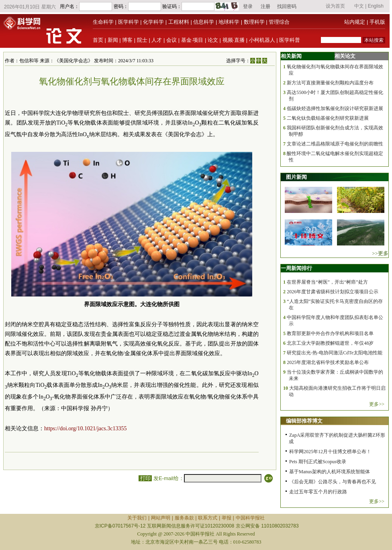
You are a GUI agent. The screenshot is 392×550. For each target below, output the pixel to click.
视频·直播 (234, 40)
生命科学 (103, 22)
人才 (157, 40)
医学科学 (129, 22)
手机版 (377, 22)
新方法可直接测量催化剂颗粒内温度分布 (330, 83)
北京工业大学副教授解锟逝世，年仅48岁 (330, 343)
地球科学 (229, 22)
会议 (171, 40)
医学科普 (290, 40)
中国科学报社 (250, 518)
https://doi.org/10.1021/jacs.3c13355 (85, 428)
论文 (213, 40)
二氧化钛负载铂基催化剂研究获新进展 (328, 118)
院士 (142, 40)
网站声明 (161, 518)
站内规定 (355, 22)
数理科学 (254, 22)
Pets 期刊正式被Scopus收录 (318, 462)
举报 (227, 518)
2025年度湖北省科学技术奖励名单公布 (328, 362)
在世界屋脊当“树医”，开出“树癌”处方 (327, 282)
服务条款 (184, 518)
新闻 (113, 40)
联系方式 (208, 518)
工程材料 (179, 22)
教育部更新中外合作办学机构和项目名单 (330, 333)
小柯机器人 (262, 40)
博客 (127, 40)
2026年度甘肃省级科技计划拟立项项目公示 (333, 292)
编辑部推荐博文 (304, 421)
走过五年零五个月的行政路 (318, 492)
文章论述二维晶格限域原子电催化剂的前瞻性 (335, 144)
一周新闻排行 (296, 268)
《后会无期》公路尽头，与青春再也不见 (333, 482)
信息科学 (204, 22)
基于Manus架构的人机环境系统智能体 (330, 472)
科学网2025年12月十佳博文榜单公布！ (330, 452)
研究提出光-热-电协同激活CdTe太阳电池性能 (335, 353)
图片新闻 (296, 177)
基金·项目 (192, 40)
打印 (145, 478)
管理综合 (279, 22)
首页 (98, 40)
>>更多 (380, 253)
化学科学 (153, 22)
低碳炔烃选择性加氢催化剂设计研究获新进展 (335, 108)
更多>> (377, 404)
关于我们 (137, 518)
